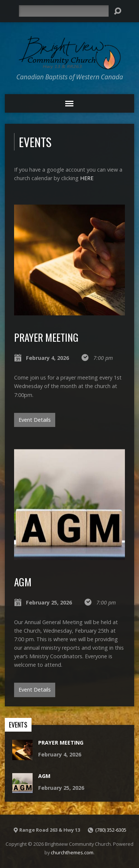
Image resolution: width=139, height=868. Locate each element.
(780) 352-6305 (111, 830)
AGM (23, 582)
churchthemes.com (72, 852)
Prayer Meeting (46, 337)
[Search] (64, 11)
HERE (87, 178)
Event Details (35, 420)
